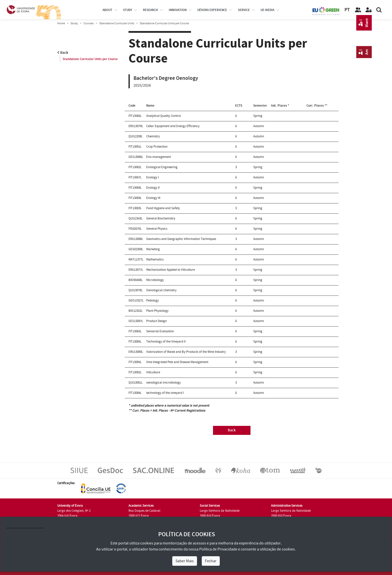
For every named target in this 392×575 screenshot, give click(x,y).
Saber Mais (185, 561)
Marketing (153, 249)
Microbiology (155, 280)
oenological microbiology (163, 383)
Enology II (153, 188)
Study (74, 23)
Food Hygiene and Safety (163, 208)
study (127, 10)
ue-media (267, 10)
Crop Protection (157, 147)
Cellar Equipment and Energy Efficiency (173, 126)
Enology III (153, 198)
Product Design (156, 321)
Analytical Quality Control (163, 116)
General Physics (157, 229)
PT (347, 10)
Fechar (211, 561)
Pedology (152, 301)
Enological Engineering (162, 167)
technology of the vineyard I (165, 393)
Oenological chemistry (161, 290)
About (107, 10)
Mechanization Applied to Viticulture (170, 270)
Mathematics (155, 259)
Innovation (178, 10)
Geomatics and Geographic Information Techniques (181, 239)
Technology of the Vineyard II (166, 342)
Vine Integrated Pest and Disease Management (177, 362)
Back (63, 53)
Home (61, 23)
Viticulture (153, 372)
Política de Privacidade (218, 549)
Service (244, 10)
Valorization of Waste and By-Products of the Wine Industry (186, 352)
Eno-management (158, 157)
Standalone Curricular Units (117, 23)
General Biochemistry (161, 218)
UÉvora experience (212, 10)
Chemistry (153, 136)
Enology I (152, 177)
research (150, 10)
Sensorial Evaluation (160, 331)
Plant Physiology (157, 311)
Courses (89, 23)
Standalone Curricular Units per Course (90, 59)
